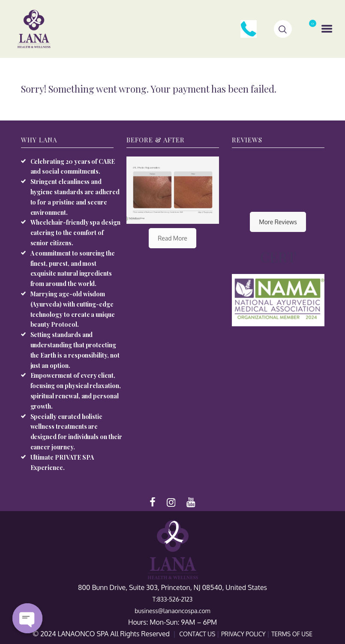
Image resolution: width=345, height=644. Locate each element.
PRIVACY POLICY (244, 634)
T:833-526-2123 (173, 599)
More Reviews (278, 222)
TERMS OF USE (292, 634)
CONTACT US (198, 634)
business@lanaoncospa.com (172, 611)
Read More (172, 238)
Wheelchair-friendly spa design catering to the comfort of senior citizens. (76, 233)
